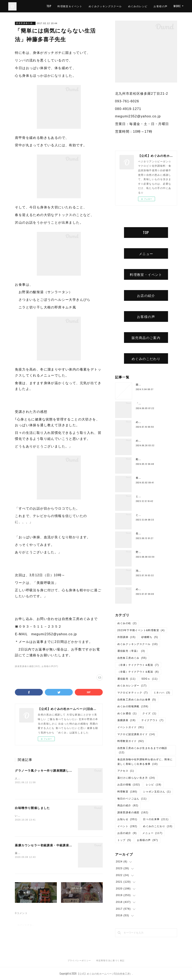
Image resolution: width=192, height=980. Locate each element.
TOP (69, 6)
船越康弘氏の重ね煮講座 (151, 459)
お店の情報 (129, 785)
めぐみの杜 (127, 623)
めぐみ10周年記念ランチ (151, 441)
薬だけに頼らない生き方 (136, 778)
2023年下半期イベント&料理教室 (141, 630)
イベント (127, 826)
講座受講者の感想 (25, 23)
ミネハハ (162, 693)
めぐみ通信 (127, 713)
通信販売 (127, 679)
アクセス (126, 771)
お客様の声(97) (50, 666)
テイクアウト (152, 720)
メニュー (146, 254)
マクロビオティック (133, 693)
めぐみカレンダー (132, 686)
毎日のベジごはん (132, 799)
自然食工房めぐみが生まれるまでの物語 (142, 750)
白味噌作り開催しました (32, 808)
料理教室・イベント (146, 274)
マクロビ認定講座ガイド (136, 734)
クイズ (149, 713)
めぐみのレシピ (158, 6)
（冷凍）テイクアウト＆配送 (138, 665)
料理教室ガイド (131, 741)
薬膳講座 (127, 720)
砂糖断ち (150, 637)
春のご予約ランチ (147, 478)
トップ (124, 840)
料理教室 (127, 792)
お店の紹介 (146, 295)
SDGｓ (150, 679)
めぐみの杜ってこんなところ (154, 589)
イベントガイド (131, 727)
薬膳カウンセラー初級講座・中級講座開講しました (51, 845)
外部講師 (127, 637)
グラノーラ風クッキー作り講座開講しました (47, 771)
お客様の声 (146, 316)
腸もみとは (143, 385)
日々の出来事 (156, 819)
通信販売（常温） (131, 651)
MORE (177, 6)
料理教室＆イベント (90, 6)
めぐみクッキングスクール (125, 6)
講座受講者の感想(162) (27, 666)
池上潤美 (141, 571)
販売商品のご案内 (146, 338)
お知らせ (127, 819)
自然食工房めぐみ (132, 658)
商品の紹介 (128, 805)
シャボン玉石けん (157, 792)
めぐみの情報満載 (133, 706)
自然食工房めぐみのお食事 (137, 700)
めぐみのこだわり (146, 359)
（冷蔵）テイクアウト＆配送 (138, 672)
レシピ (154, 785)
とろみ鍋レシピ (145, 496)
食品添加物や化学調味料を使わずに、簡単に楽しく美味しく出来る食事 (145, 762)
